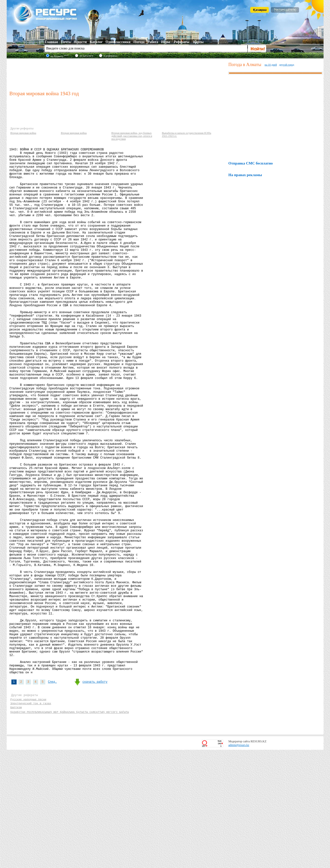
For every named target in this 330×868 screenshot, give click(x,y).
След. (52, 795)
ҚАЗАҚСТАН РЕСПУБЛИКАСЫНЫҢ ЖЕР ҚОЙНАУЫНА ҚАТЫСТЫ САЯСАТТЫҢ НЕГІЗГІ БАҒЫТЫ (69, 829)
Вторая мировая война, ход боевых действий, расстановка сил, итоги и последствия (132, 136)
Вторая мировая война (23, 133)
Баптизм (16, 825)
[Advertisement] (118, 74)
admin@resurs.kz (239, 863)
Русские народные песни (28, 815)
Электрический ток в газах (31, 820)
